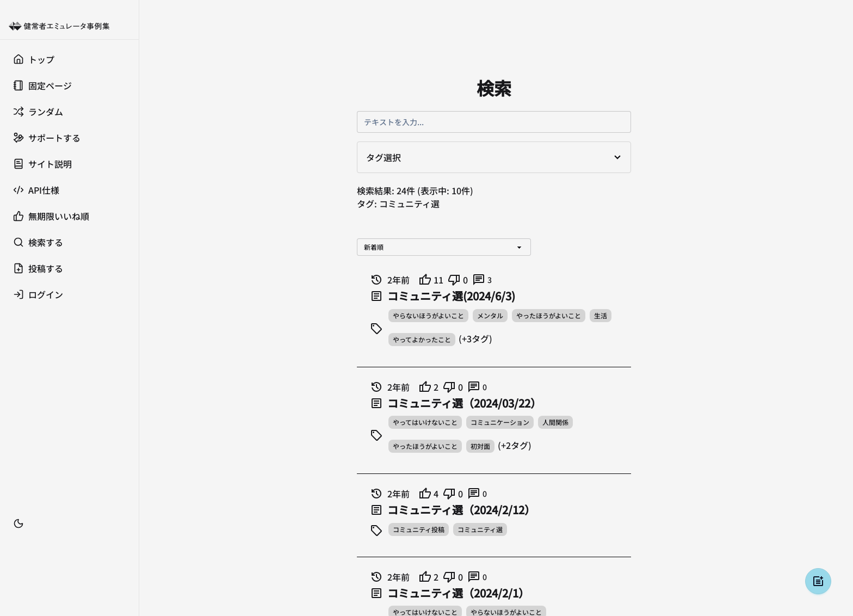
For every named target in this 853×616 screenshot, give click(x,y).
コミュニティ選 (480, 529)
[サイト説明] (69, 164)
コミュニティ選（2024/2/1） (458, 593)
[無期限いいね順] (69, 216)
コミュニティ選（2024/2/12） (461, 510)
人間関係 (555, 422)
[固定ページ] (69, 85)
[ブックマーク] (69, 540)
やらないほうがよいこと (428, 315)
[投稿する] (69, 268)
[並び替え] (444, 247)
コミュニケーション (500, 422)
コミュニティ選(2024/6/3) (451, 296)
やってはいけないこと (425, 422)
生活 (601, 315)
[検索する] (69, 242)
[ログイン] (69, 294)
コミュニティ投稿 (419, 529)
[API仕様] (69, 190)
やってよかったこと (422, 339)
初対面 (480, 446)
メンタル (490, 315)
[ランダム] (69, 112)
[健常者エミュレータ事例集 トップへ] (69, 26)
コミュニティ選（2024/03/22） (464, 403)
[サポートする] (69, 138)
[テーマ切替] (18, 523)
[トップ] (69, 59)
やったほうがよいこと (549, 315)
